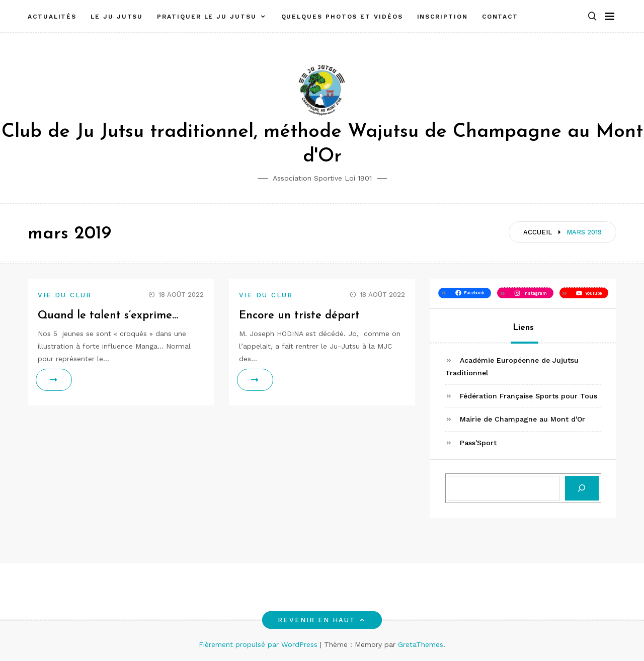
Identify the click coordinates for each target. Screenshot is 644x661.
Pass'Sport (478, 443)
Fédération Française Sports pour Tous (529, 396)
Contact (500, 17)
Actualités (52, 17)
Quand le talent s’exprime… (108, 316)
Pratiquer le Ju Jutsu (207, 17)
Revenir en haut (322, 620)
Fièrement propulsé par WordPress (259, 644)
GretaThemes (421, 644)
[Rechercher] (582, 488)
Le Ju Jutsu (117, 17)
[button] (592, 17)
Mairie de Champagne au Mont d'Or (522, 419)
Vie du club (65, 295)
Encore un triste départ (299, 316)
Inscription (442, 17)
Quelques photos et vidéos (342, 17)
